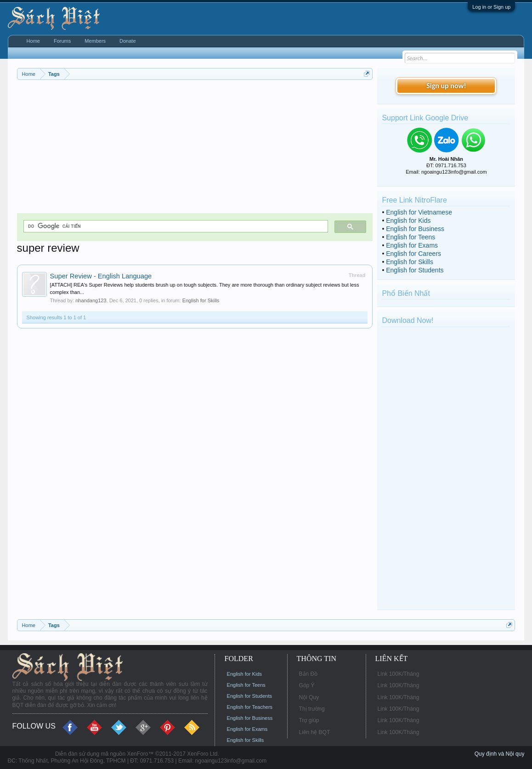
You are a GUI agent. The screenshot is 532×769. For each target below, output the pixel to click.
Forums (62, 41)
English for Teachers (250, 707)
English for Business (415, 229)
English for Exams (412, 245)
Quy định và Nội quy (500, 754)
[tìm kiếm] (175, 226)
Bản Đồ (308, 674)
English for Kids (408, 221)
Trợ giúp (309, 720)
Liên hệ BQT (315, 732)
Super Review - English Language (101, 276)
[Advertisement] (195, 149)
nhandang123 (91, 300)
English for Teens (410, 237)
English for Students (415, 270)
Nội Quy (309, 697)
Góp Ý (307, 685)
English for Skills (201, 300)
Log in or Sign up (491, 7)
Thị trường (312, 709)
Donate (127, 41)
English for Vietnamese (419, 212)
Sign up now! (446, 86)
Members (95, 41)
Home (33, 41)
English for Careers (413, 254)
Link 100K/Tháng (399, 674)
